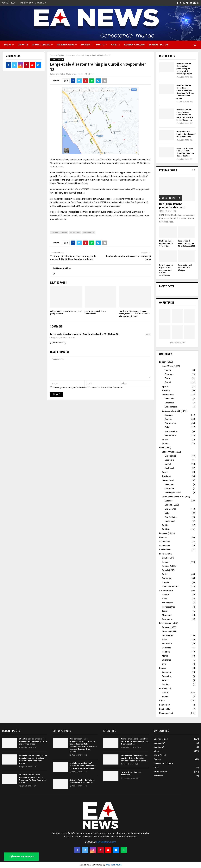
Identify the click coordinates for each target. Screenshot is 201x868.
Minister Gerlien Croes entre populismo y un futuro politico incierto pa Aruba (184, 69)
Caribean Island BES (171, 411)
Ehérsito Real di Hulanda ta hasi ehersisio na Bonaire (82, 781)
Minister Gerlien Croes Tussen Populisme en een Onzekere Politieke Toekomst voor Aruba (185, 92)
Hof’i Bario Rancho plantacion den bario (172, 206)
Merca (165, 656)
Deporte (23, 45)
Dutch (162, 448)
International (168, 395)
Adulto (165, 697)
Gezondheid (170, 456)
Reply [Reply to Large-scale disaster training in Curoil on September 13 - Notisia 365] (149, 334)
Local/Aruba (168, 366)
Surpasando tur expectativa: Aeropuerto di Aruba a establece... (166, 270)
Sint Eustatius (171, 431)
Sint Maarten (171, 423)
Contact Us (40, 3)
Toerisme (166, 476)
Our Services (26, 3)
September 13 (89, 232)
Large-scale (75, 232)
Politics (166, 444)
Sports (165, 387)
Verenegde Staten (173, 493)
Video (114, 45)
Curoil (64, 232)
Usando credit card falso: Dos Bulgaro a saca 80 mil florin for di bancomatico (134, 741)
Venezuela (170, 399)
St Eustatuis (165, 542)
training (55, 232)
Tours (165, 611)
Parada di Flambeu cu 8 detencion (131, 774)
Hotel (164, 599)
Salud (165, 558)
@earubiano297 (177, 343)
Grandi (165, 693)
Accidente (167, 672)
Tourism (166, 391)
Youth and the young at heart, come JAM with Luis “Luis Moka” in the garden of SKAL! (134, 314)
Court (167, 378)
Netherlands (170, 435)
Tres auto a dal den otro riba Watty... (185, 267)
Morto (100, 45)
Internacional (66, 45)
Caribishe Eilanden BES (173, 497)
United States (171, 407)
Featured (163, 533)
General (166, 595)
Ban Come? (164, 705)
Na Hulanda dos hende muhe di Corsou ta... (166, 243)
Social (168, 382)
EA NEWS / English (134, 45)
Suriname (166, 660)
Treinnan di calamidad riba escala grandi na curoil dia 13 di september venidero (73, 258)
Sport (165, 472)
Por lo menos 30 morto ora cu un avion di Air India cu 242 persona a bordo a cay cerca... (134, 758)
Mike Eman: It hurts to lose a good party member (66, 312)
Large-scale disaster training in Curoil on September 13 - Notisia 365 (85, 334)
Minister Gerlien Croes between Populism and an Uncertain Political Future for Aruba (185, 115)
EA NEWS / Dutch (158, 45)
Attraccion (167, 615)
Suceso (85, 45)
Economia (167, 578)
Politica (166, 566)
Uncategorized (166, 713)
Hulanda (166, 652)
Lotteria (166, 582)
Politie (165, 525)
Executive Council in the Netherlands (95, 312)
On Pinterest (167, 302)
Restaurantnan (169, 607)
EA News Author (59, 74)
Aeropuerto (167, 619)
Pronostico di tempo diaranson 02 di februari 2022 (187, 243)
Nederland (170, 521)
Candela (166, 684)
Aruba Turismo (41, 45)
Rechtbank (170, 468)
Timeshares (168, 603)
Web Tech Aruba (114, 865)
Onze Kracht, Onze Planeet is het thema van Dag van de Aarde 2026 (185, 152)
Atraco (165, 680)
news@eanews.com (106, 842)
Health (168, 370)
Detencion (167, 676)
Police (165, 440)
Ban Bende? (165, 709)
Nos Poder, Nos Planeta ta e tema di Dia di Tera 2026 (186, 134)
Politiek (165, 529)
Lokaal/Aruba (168, 452)
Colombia (169, 403)
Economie (170, 460)
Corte (165, 574)
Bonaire (60, 60)
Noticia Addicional (171, 586)
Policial (166, 562)
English (53, 60)
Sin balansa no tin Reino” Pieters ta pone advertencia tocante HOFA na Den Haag (83, 766)
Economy (169, 374)
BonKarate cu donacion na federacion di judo (128, 258)
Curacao (169, 415)
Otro (164, 664)
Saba (167, 427)
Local (8, 45)
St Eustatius (165, 546)
